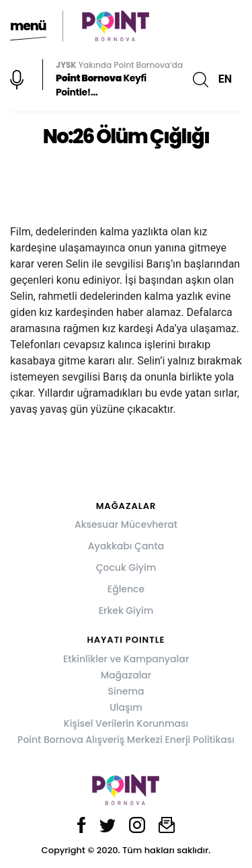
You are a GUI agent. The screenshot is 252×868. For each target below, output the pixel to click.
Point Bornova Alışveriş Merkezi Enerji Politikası (126, 740)
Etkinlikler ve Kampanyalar (126, 659)
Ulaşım (126, 707)
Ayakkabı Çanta (126, 546)
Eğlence (126, 589)
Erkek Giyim (126, 610)
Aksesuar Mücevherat (126, 524)
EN (225, 79)
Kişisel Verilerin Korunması (126, 723)
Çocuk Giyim (126, 567)
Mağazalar (126, 675)
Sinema (126, 691)
